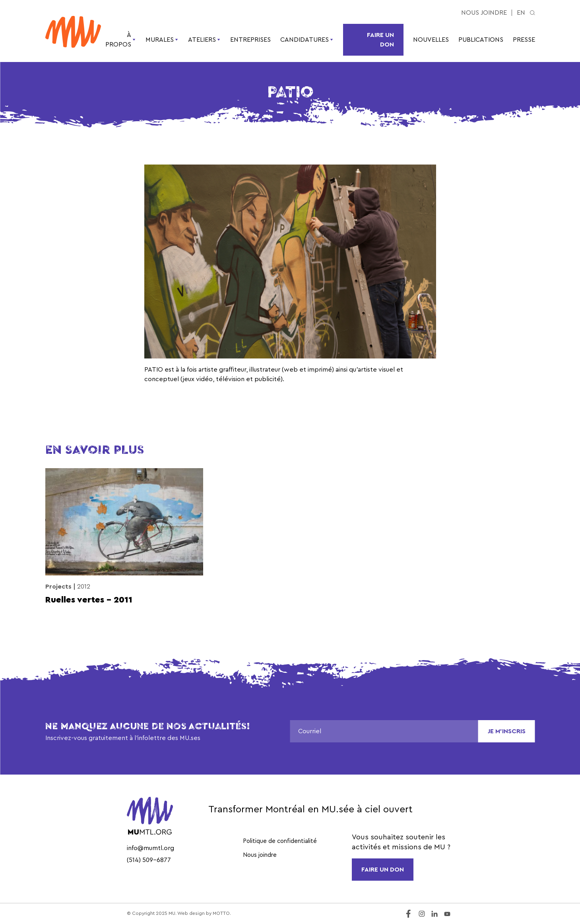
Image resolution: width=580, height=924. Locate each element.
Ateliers (204, 40)
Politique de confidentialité (280, 841)
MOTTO (221, 913)
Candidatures (307, 40)
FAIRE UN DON (383, 870)
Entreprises (250, 40)
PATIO (154, 370)
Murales (162, 40)
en (521, 13)
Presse (524, 40)
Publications (481, 40)
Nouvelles (431, 40)
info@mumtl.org (150, 848)
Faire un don (380, 40)
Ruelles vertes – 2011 (89, 600)
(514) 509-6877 (149, 860)
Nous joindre (484, 13)
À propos (121, 40)
